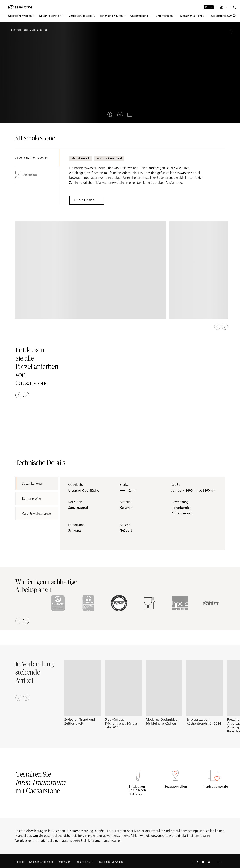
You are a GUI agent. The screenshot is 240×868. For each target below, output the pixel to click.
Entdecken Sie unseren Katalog (137, 790)
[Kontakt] (235, 7)
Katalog (26, 30)
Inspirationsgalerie (214, 787)
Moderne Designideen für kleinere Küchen (163, 721)
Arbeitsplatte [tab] (26, 175)
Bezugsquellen (175, 787)
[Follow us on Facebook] (192, 862)
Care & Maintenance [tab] (36, 514)
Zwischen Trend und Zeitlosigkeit (80, 721)
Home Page (16, 30)
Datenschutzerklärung (41, 862)
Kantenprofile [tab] (31, 499)
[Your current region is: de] (223, 7)
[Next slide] (26, 698)
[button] (21, 16)
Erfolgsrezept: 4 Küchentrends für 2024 (204, 721)
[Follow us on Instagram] (198, 862)
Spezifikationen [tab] (33, 484)
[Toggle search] (234, 16)
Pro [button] (207, 7)
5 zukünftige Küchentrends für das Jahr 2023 (121, 723)
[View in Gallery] (91, 270)
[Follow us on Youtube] (203, 862)
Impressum (65, 862)
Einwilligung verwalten (110, 862)
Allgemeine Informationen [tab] (31, 158)
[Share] (230, 31)
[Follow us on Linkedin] (209, 862)
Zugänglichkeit (84, 862)
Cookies (20, 862)
